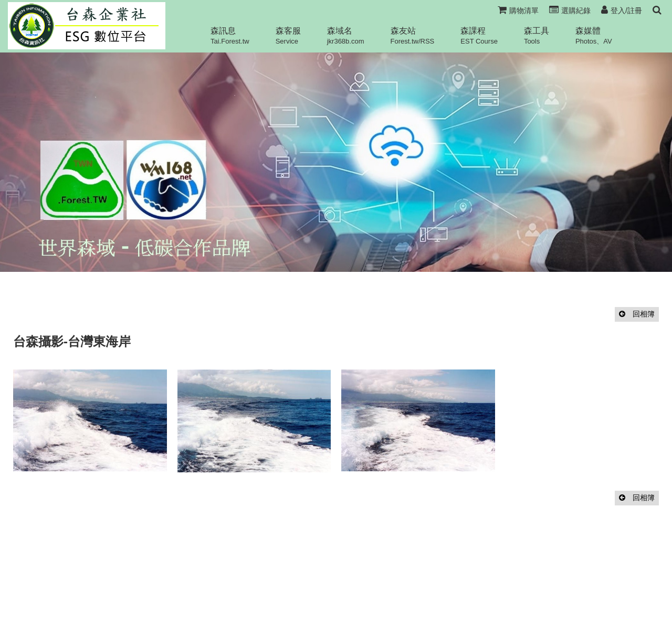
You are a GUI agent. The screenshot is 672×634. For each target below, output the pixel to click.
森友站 (413, 36)
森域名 (346, 36)
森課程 (479, 36)
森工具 (537, 36)
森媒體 (594, 36)
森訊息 (230, 36)
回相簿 (637, 314)
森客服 (288, 36)
